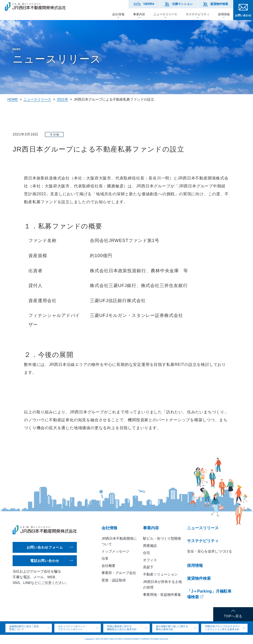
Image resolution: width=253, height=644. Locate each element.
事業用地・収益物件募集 (162, 595)
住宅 (147, 553)
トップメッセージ (115, 551)
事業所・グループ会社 (119, 573)
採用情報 (224, 14)
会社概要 (108, 566)
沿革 (105, 558)
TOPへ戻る (233, 616)
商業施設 (150, 546)
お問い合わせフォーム (45, 547)
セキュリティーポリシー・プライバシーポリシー (73, 628)
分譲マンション (182, 4)
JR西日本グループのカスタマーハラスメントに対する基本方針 (222, 628)
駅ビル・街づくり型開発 (162, 538)
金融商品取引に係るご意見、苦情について (25, 628)
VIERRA (149, 4)
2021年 (62, 99)
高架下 (148, 567)
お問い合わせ (243, 15)
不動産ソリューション (160, 574)
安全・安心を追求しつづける (210, 551)
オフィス (150, 560)
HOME (13, 99)
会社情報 (118, 14)
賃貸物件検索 (219, 4)
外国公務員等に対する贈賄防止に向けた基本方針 (122, 628)
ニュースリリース (165, 14)
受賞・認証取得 (114, 580)
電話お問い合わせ (45, 561)
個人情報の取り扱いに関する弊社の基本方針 (172, 628)
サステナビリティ (198, 14)
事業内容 (139, 14)
